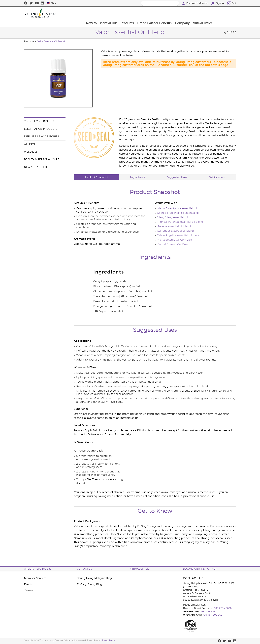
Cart (231, 3)
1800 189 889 (207, 612)
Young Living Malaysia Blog (94, 578)
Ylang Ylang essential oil (173, 217)
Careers (29, 591)
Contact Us (84, 569)
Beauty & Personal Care (42, 160)
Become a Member (196, 3)
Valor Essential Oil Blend (51, 42)
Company (204, 13)
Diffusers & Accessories (41, 137)
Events (28, 584)
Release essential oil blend (174, 226)
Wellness (31, 152)
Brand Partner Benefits (176, 13)
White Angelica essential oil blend (179, 235)
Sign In (218, 3)
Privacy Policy (108, 640)
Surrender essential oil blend (176, 231)
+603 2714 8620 (222, 608)
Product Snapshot (96, 177)
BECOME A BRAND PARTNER (200, 569)
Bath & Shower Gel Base (173, 244)
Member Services (35, 578)
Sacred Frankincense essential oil (178, 213)
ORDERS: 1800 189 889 (38, 569)
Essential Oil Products (41, 129)
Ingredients (138, 177)
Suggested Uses (177, 177)
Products (148, 13)
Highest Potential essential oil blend (180, 222)
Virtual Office (224, 13)
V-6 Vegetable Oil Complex (175, 240)
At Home (30, 144)
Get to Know (217, 177)
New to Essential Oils (122, 13)
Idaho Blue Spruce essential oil (177, 208)
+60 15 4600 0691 (213, 615)
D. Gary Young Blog (89, 584)
